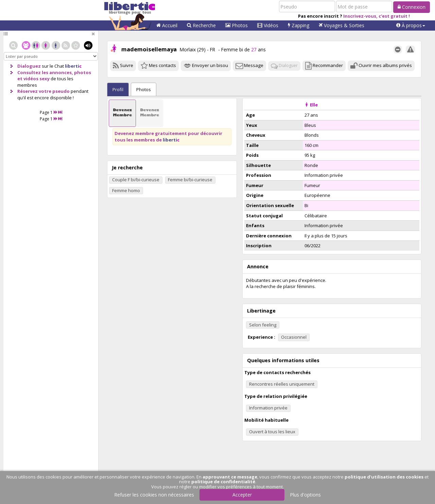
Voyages (342, 25)
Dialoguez (29, 66)
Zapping (299, 25)
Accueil (167, 25)
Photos (237, 25)
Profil (118, 89)
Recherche (201, 25)
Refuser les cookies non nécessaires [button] (154, 495)
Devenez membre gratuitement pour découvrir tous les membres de (168, 137)
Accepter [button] (242, 495)
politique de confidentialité (223, 482)
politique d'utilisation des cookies (384, 477)
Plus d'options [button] (305, 495)
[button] (411, 26)
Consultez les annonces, (45, 72)
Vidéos (268, 25)
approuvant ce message (230, 477)
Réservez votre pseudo (43, 91)
